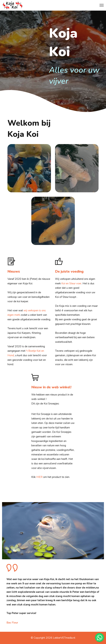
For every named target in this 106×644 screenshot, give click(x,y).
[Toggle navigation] (102, 5)
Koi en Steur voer (71, 283)
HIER (39, 477)
